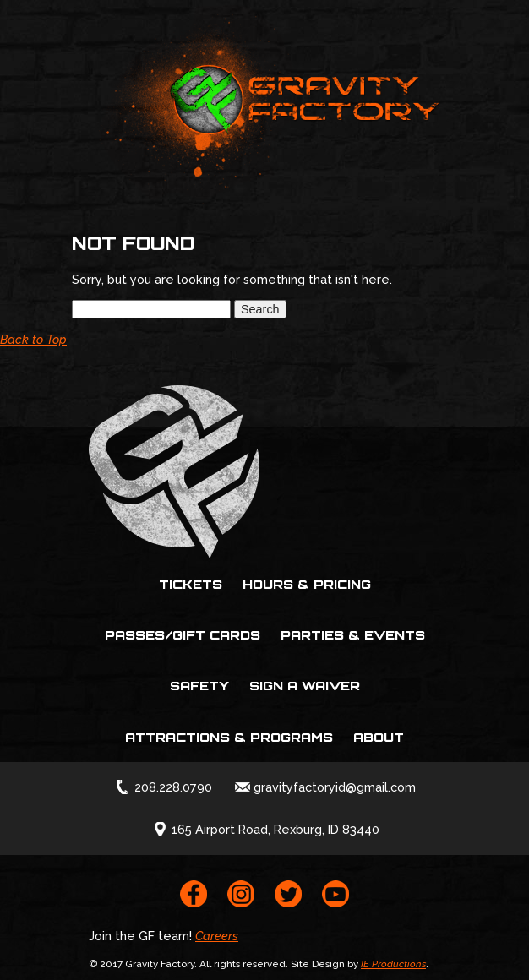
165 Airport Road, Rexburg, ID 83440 (275, 829)
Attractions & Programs (229, 737)
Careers (217, 936)
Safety (199, 685)
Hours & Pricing (307, 584)
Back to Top (33, 339)
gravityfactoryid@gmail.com (335, 787)
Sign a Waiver (305, 685)
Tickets (191, 584)
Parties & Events (353, 634)
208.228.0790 (173, 787)
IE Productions (393, 964)
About (379, 737)
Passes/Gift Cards (183, 634)
